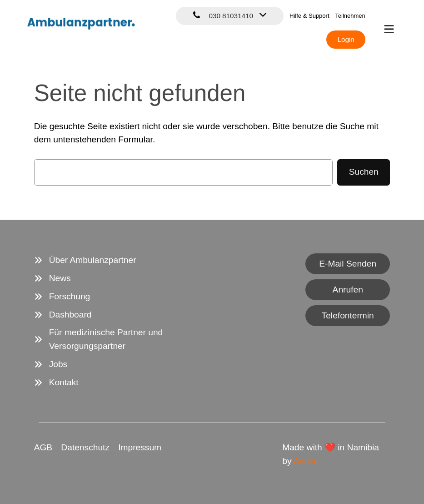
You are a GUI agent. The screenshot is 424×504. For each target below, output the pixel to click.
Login (346, 39)
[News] (52, 278)
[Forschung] (62, 297)
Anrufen (348, 290)
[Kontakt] (56, 383)
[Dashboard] (63, 315)
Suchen (364, 172)
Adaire (306, 461)
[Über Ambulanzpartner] (85, 260)
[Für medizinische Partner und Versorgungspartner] (119, 339)
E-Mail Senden (348, 264)
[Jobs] (51, 364)
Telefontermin (348, 315)
